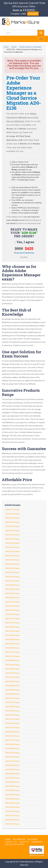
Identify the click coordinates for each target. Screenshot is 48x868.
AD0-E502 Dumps (12, 803)
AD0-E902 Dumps (12, 778)
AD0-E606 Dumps (12, 644)
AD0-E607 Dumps (12, 635)
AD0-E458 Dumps (12, 669)
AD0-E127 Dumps (12, 535)
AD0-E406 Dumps (12, 799)
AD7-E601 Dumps (12, 769)
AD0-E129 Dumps (12, 539)
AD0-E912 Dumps (12, 577)
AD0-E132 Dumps (12, 543)
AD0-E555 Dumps (12, 761)
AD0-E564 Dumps (12, 589)
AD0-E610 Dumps (12, 597)
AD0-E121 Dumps (12, 514)
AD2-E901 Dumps (12, 593)
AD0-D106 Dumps (13, 690)
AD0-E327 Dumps (12, 702)
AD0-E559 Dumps (12, 740)
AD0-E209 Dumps (12, 795)
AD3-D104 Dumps (13, 807)
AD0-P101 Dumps (12, 631)
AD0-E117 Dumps (12, 509)
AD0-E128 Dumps (12, 614)
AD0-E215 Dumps (12, 602)
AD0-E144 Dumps (12, 564)
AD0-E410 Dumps (12, 581)
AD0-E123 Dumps (12, 530)
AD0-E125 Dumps (12, 522)
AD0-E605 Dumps (12, 639)
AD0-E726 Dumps (12, 606)
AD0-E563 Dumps (12, 585)
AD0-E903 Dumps (12, 782)
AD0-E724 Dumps (12, 610)
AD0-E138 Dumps (12, 556)
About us (24, 842)
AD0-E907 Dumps (12, 652)
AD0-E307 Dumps (12, 815)
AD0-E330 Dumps (12, 711)
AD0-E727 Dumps (12, 618)
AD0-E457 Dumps (12, 757)
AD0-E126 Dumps (12, 526)
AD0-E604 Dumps (12, 686)
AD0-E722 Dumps (12, 656)
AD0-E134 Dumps (12, 547)
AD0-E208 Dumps (12, 790)
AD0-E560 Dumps (12, 665)
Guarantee (37, 842)
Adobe (14, 47)
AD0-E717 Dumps (12, 727)
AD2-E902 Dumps (12, 568)
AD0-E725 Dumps (12, 623)
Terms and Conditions (24, 253)
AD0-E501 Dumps (12, 824)
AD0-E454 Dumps (12, 820)
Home (6, 47)
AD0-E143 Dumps (12, 560)
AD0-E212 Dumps (12, 698)
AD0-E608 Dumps (12, 660)
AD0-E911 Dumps (12, 572)
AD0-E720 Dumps (12, 677)
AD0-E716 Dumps (12, 723)
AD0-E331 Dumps (12, 715)
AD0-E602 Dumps (12, 732)
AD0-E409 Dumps (12, 694)
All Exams (33, 839)
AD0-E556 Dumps (12, 736)
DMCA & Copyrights (15, 844)
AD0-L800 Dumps (12, 627)
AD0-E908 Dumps (12, 648)
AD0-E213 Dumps (12, 753)
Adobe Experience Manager (30, 47)
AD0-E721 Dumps (12, 673)
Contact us (11, 842)
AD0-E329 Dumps (12, 681)
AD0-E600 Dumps (12, 765)
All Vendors (19, 839)
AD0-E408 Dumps (12, 744)
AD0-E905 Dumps (12, 786)
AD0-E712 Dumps (12, 719)
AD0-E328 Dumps (12, 706)
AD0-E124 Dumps (12, 518)
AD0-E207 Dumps (12, 811)
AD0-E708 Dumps (12, 774)
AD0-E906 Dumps (12, 748)
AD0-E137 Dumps (12, 551)
